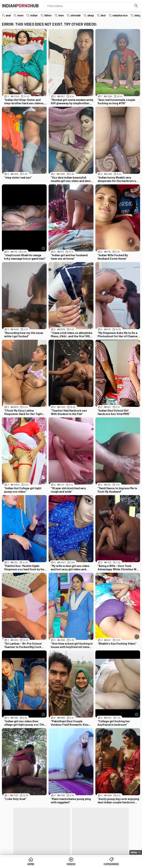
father (48, 15)
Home (31, 864)
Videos (71, 864)
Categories (111, 864)
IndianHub (20, 6)
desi (103, 15)
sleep (91, 15)
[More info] (43, 93)
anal (8, 15)
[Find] (136, 6)
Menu (134, 852)
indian (34, 15)
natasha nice (120, 15)
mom (20, 15)
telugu (138, 15)
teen (61, 15)
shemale (76, 15)
